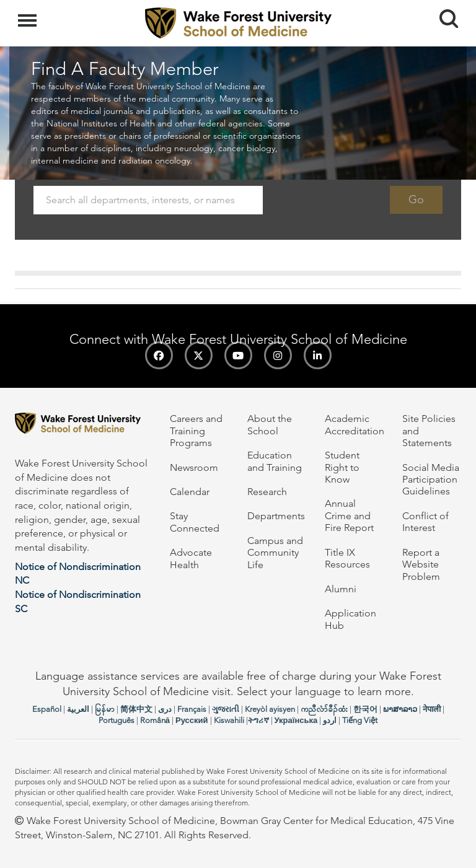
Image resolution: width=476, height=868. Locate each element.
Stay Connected (195, 522)
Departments (276, 516)
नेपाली (432, 709)
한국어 (365, 709)
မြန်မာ (105, 709)
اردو (330, 720)
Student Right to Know (342, 467)
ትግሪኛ (258, 720)
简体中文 (136, 709)
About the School (270, 424)
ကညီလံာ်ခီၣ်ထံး (324, 709)
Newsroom (194, 467)
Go (416, 199)
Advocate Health (191, 558)
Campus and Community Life (275, 553)
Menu (29, 14)
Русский (192, 720)
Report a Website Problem (421, 564)
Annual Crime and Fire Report (349, 515)
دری (165, 709)
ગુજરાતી (226, 709)
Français (192, 709)
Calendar (190, 492)
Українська (296, 720)
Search (444, 14)
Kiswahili (229, 720)
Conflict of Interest (425, 522)
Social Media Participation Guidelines (431, 480)
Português (117, 720)
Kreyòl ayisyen (270, 709)
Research (267, 492)
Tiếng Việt (360, 720)
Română (155, 720)
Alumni (341, 589)
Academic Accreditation (355, 424)
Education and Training (275, 461)
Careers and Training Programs (196, 431)
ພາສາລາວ (400, 709)
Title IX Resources (347, 558)
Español (47, 709)
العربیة (78, 709)
